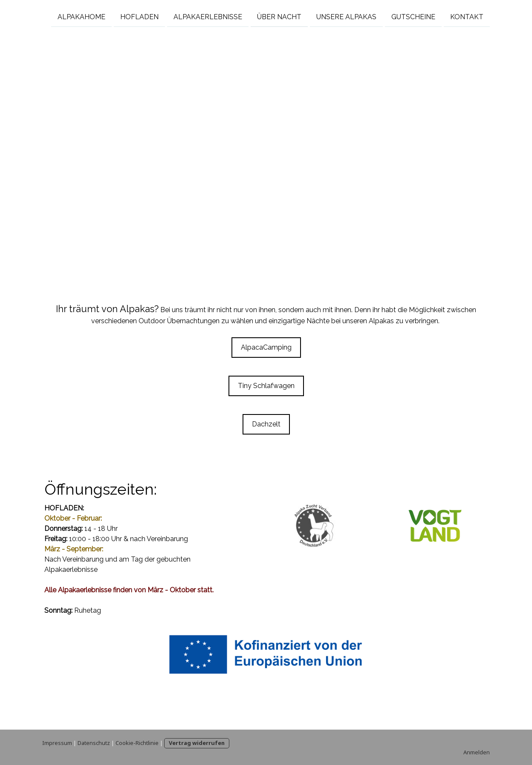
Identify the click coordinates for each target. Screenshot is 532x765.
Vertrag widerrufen (197, 743)
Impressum (57, 743)
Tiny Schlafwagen (266, 386)
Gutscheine (413, 16)
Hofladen (139, 16)
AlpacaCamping (266, 347)
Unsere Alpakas (346, 16)
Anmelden (477, 752)
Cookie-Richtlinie (137, 743)
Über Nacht (279, 16)
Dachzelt (266, 424)
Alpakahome (81, 16)
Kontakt (467, 16)
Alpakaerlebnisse (208, 16)
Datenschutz (94, 743)
